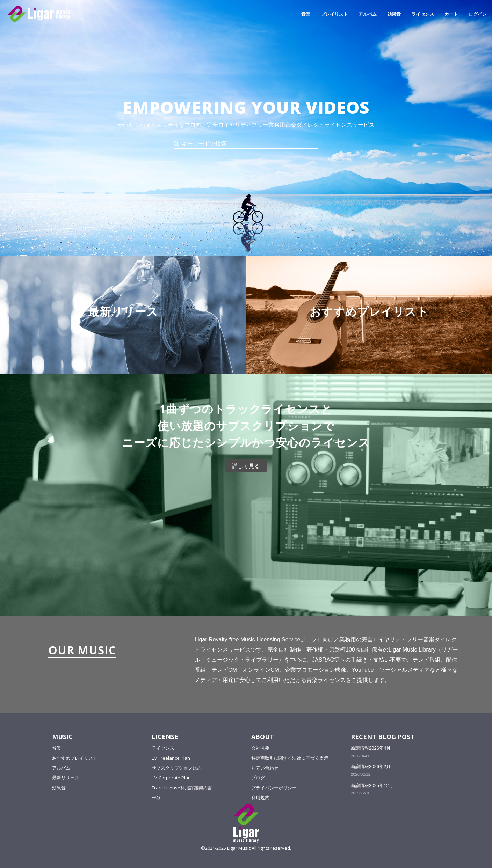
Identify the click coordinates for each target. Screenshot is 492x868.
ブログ (258, 778)
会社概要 (260, 748)
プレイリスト (334, 14)
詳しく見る (246, 466)
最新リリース (66, 778)
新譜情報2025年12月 (372, 785)
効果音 (394, 14)
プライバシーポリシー (274, 788)
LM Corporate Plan (171, 778)
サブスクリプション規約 (177, 768)
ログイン (478, 14)
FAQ (156, 797)
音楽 (306, 14)
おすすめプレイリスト (75, 758)
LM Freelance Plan (171, 758)
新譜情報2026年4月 (371, 748)
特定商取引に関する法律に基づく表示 (290, 758)
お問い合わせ (265, 768)
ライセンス (423, 14)
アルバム (368, 14)
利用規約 (260, 797)
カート (451, 14)
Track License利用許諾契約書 (182, 788)
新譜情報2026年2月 (371, 767)
